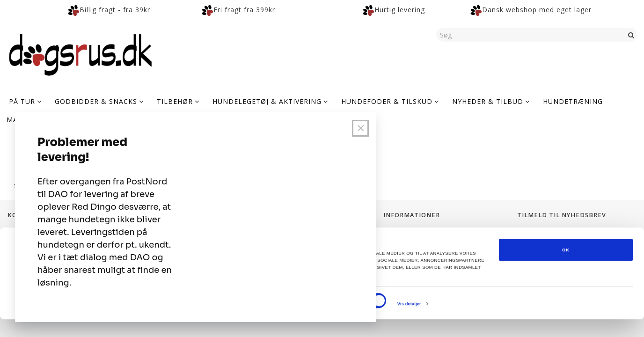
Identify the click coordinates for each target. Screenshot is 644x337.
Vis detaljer (409, 322)
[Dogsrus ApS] (80, 53)
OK (566, 268)
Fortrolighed (403, 232)
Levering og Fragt (411, 242)
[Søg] (631, 35)
